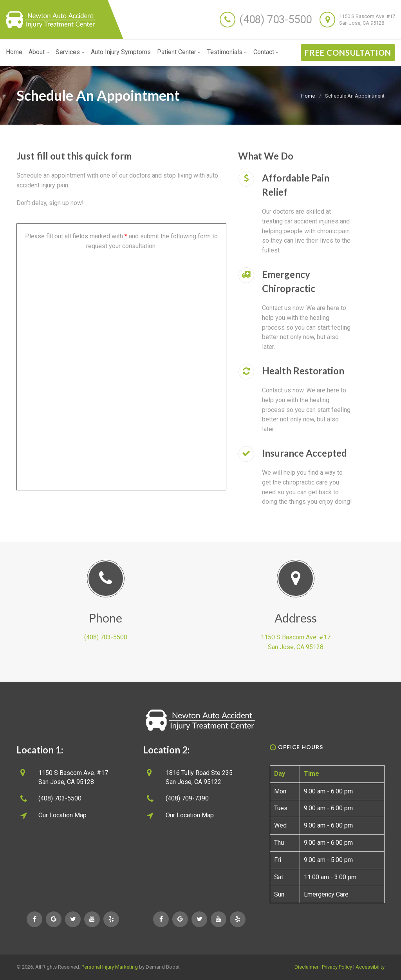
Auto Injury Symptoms (121, 52)
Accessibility (370, 967)
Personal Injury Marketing (110, 967)
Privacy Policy (337, 967)
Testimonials (227, 52)
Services (70, 52)
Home (14, 52)
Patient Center (179, 52)
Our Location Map (62, 815)
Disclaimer (306, 967)
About (39, 52)
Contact (266, 52)
